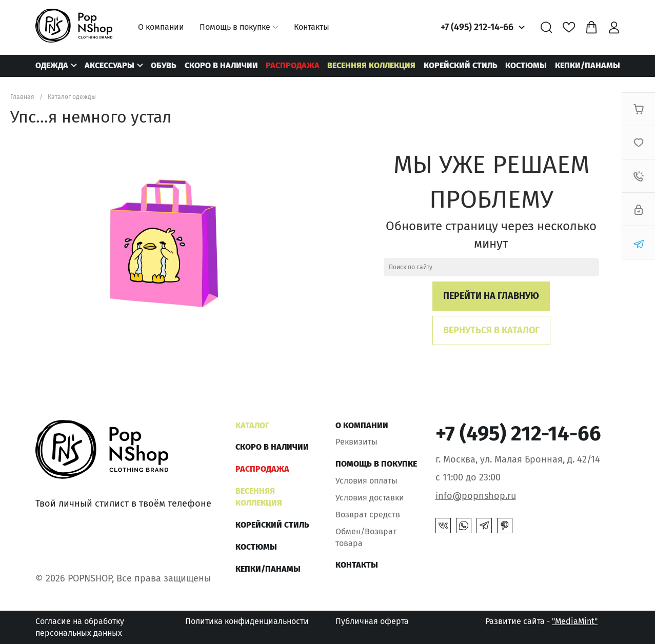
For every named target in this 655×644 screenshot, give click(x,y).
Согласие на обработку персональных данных (80, 627)
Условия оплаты (366, 481)
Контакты (312, 27)
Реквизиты (356, 442)
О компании (161, 27)
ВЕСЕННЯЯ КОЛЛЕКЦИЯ (371, 65)
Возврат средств (368, 515)
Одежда (52, 65)
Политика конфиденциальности (247, 621)
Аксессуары (110, 65)
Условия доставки (370, 498)
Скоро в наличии (221, 65)
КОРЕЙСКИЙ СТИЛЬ (461, 65)
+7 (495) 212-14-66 (477, 27)
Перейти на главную (491, 296)
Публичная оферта (372, 621)
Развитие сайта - (541, 621)
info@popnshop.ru (476, 496)
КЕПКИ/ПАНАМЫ (588, 65)
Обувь (164, 65)
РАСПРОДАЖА (293, 65)
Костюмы (526, 65)
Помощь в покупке (235, 27)
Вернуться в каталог (491, 330)
